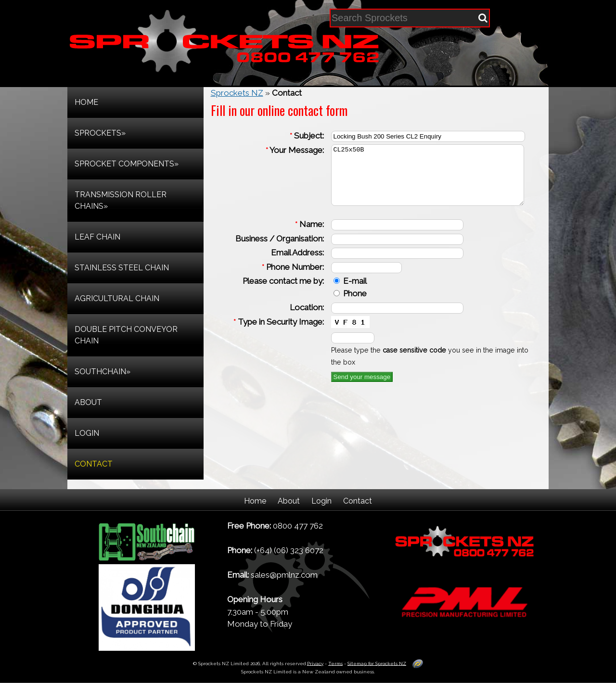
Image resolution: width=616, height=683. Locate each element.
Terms (335, 663)
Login (321, 501)
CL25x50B (431, 181)
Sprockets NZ (237, 93)
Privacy (315, 663)
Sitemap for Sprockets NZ (377, 663)
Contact (358, 501)
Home (255, 501)
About (289, 501)
